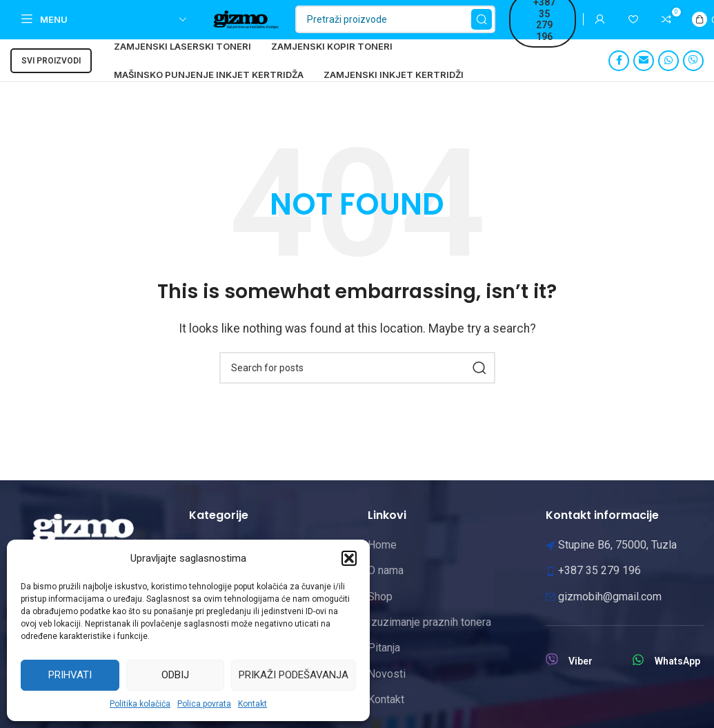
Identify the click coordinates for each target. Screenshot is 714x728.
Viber (581, 677)
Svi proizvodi (51, 77)
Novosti (387, 690)
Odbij (175, 675)
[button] (349, 558)
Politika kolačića (140, 704)
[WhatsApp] (638, 676)
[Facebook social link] (619, 77)
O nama (386, 586)
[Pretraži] (430, 28)
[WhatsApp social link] (668, 77)
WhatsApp (677, 677)
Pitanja (384, 663)
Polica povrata (204, 704)
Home (382, 561)
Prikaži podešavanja (294, 675)
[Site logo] (264, 27)
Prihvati (70, 675)
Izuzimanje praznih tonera (429, 638)
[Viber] (552, 676)
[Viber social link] (693, 77)
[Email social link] (644, 77)
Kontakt (252, 704)
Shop (380, 612)
